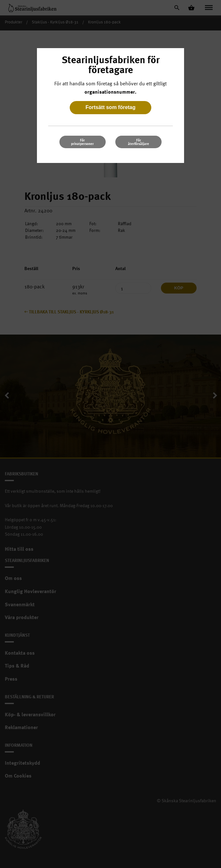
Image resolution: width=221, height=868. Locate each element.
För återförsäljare (138, 142)
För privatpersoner (82, 142)
